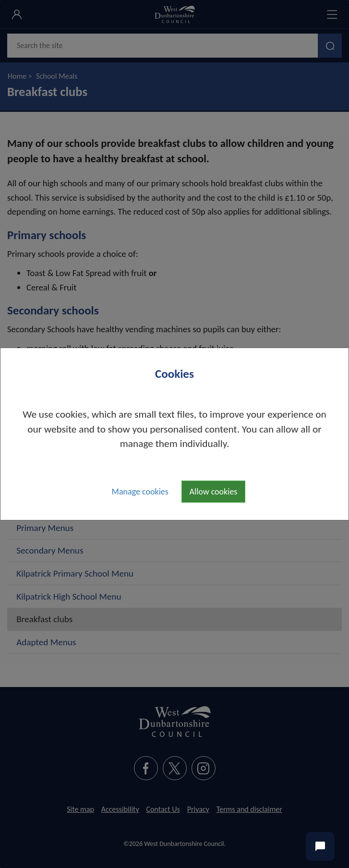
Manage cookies (140, 492)
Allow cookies (214, 492)
